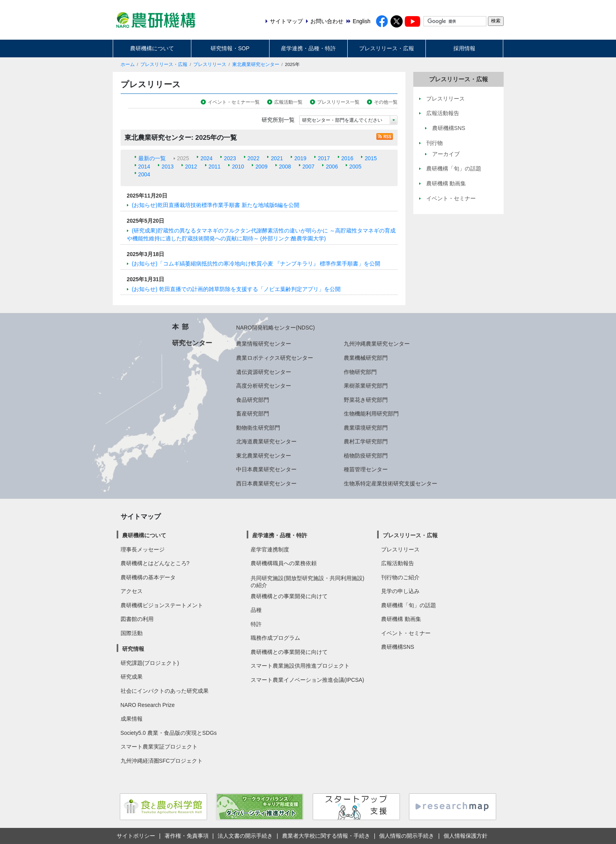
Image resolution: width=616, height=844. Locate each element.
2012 (191, 167)
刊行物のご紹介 (400, 577)
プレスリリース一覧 (338, 102)
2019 (300, 158)
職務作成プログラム (275, 638)
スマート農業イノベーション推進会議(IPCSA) (307, 680)
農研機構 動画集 (401, 619)
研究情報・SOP (230, 48)
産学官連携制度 (270, 549)
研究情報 (133, 649)
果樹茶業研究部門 (366, 386)
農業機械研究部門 (366, 358)
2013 (168, 167)
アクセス (132, 591)
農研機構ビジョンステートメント (162, 605)
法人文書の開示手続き (245, 836)
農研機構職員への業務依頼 (284, 563)
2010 (238, 167)
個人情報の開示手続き (407, 836)
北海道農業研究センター (266, 441)
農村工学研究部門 (366, 441)
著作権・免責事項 (187, 836)
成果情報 (132, 719)
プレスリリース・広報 (387, 48)
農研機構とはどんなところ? (155, 563)
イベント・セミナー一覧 (234, 102)
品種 (256, 610)
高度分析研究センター (264, 386)
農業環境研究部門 (366, 428)
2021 (277, 158)
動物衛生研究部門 (258, 428)
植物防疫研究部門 (366, 456)
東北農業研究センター (256, 64)
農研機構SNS (398, 647)
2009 (261, 167)
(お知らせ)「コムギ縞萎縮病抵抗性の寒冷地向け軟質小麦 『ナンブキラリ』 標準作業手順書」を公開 (256, 264)
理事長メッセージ (143, 549)
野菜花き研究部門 (366, 400)
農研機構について (152, 48)
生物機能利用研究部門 (371, 414)
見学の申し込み (400, 591)
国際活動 (132, 633)
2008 (285, 167)
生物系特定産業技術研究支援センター (390, 483)
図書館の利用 (137, 619)
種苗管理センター (366, 469)
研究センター (192, 343)
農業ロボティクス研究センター (275, 358)
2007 (309, 167)
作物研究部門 (360, 372)
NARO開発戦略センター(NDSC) (275, 328)
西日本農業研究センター (266, 483)
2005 (355, 167)
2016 (347, 158)
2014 (144, 167)
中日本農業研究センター (266, 469)
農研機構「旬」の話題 (409, 605)
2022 (254, 158)
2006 (332, 167)
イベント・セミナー (406, 633)
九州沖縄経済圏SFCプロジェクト (162, 761)
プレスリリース (210, 64)
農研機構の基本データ (148, 577)
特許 (256, 624)
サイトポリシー (136, 836)
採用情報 (464, 48)
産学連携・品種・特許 (308, 48)
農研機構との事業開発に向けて (289, 596)
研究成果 (132, 677)
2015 (371, 158)
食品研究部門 (253, 400)
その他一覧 (386, 102)
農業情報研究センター (264, 344)
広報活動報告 (398, 563)
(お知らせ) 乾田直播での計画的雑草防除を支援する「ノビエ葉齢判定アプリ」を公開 (236, 289)
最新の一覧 (152, 158)
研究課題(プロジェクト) (150, 663)
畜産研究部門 (253, 414)
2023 (230, 158)
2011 (215, 167)
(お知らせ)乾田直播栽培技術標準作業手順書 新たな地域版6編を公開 (216, 205)
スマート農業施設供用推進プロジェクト (300, 666)
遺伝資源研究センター (264, 372)
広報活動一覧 (288, 102)
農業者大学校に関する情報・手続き (326, 836)
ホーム (128, 64)
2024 (206, 158)
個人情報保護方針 (466, 836)
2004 (144, 174)
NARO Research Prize (148, 705)
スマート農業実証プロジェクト (159, 747)
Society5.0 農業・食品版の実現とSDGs (169, 733)
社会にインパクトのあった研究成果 (165, 691)
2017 (324, 158)
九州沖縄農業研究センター (377, 344)
